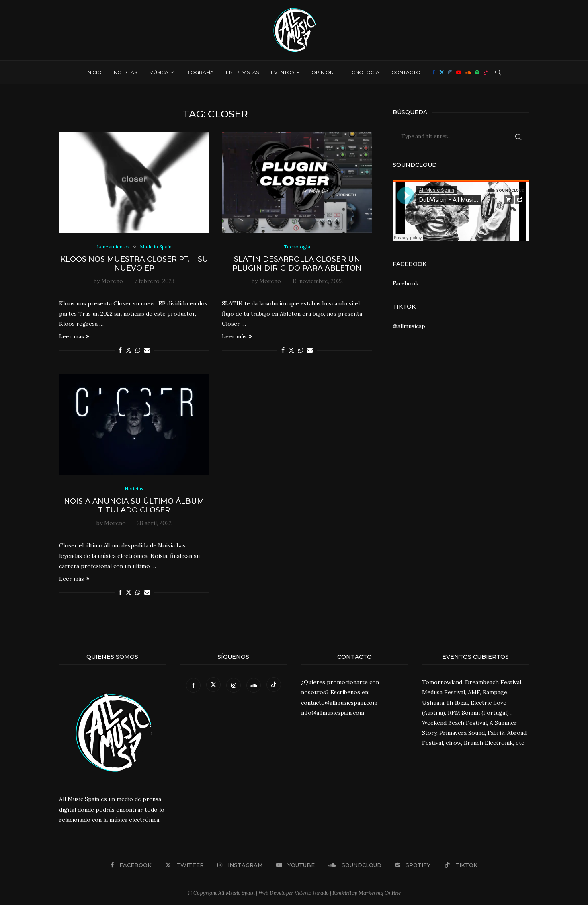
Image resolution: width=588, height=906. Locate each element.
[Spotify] (477, 72)
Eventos (283, 72)
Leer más (74, 337)
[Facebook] (434, 72)
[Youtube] (459, 72)
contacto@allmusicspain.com (339, 703)
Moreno (112, 281)
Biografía (200, 72)
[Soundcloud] (468, 72)
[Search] (498, 72)
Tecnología (363, 72)
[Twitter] (442, 72)
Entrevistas (242, 72)
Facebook (406, 283)
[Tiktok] (486, 72)
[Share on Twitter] (129, 351)
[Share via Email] (147, 351)
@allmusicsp (409, 326)
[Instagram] (450, 72)
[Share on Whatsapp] (138, 351)
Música (159, 72)
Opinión (323, 72)
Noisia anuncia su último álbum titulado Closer (134, 507)
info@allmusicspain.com (333, 714)
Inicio (94, 72)
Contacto (406, 72)
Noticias (125, 72)
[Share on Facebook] (120, 351)
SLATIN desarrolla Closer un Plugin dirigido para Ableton (297, 264)
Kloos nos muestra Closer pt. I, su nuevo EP (134, 264)
